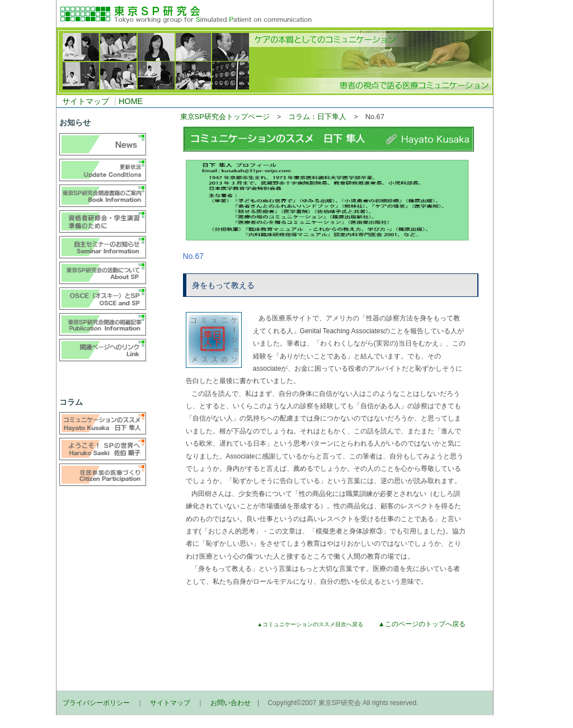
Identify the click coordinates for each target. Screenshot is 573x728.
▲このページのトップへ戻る (422, 624)
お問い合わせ (231, 703)
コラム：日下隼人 (317, 117)
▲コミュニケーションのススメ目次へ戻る (311, 624)
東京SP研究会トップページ (225, 117)
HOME (131, 101)
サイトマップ (86, 101)
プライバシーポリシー (96, 703)
